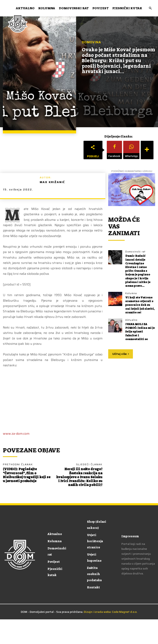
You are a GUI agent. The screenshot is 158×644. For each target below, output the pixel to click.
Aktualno (25, 8)
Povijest (100, 8)
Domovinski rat (74, 8)
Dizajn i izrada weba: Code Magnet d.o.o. (110, 612)
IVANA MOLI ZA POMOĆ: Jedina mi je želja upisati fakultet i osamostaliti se (140, 332)
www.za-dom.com (16, 434)
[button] (150, 8)
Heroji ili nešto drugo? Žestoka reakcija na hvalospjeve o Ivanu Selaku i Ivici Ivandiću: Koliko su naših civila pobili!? (79, 477)
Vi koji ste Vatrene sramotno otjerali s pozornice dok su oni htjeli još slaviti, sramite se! (140, 305)
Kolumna (47, 8)
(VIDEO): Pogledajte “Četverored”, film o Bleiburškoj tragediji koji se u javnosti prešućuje (27, 475)
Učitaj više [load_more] (121, 354)
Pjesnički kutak (127, 8)
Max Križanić (52, 182)
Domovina (91, 42)
